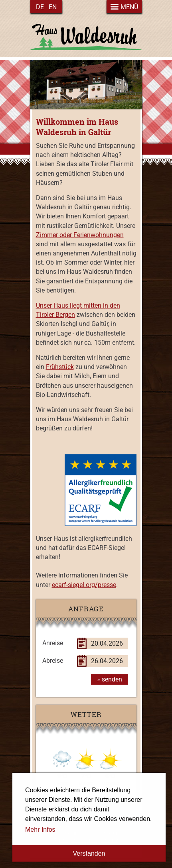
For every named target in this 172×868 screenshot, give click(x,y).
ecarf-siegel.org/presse (84, 585)
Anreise (53, 643)
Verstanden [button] (89, 853)
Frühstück (60, 367)
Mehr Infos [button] (40, 830)
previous (56, 84)
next (116, 84)
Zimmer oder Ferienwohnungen (80, 235)
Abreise (53, 661)
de (40, 7)
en (53, 7)
